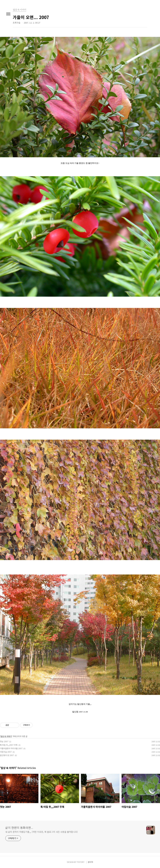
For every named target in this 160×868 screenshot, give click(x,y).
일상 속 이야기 (6, 736)
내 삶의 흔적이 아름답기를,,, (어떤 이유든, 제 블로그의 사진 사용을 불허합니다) (42, 832)
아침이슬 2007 (6, 752)
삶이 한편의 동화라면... (19, 828)
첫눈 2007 (4, 741)
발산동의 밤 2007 (7, 755)
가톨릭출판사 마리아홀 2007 (11, 748)
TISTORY (81, 862)
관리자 (90, 862)
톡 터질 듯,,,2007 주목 (9, 745)
